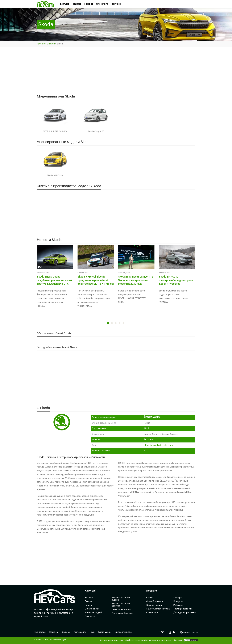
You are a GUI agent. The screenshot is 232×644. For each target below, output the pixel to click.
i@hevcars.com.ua (189, 632)
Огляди (88, 601)
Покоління (90, 616)
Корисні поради (154, 605)
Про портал (40, 632)
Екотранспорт (92, 609)
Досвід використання (185, 612)
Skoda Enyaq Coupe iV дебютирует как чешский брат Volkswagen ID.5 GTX (54, 280)
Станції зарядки (155, 601)
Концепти (178, 601)
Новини (89, 605)
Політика (54, 632)
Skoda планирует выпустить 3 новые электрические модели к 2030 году (136, 280)
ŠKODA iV (149, 440)
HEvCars (41, 44)
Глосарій (178, 598)
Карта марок (105, 632)
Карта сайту (80, 632)
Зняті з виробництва (122, 613)
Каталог (89, 598)
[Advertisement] (116, 73)
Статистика (152, 612)
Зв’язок (66, 632)
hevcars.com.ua (137, 640)
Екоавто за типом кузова (121, 599)
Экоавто (51, 44)
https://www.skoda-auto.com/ (159, 445)
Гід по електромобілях (158, 609)
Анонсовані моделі (121, 609)
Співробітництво (123, 632)
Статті (149, 598)
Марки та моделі (93, 612)
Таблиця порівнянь (183, 609)
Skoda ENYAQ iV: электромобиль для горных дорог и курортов (176, 280)
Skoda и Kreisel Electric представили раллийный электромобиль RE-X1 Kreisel (96, 280)
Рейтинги (178, 605)
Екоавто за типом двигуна (121, 605)
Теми (92, 632)
